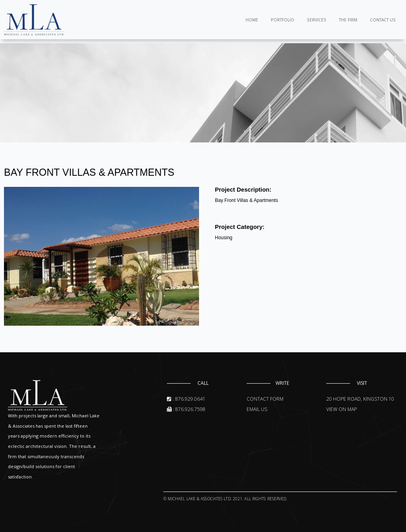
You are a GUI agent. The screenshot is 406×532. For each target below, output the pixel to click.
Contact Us (383, 20)
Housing (224, 238)
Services (317, 20)
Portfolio (282, 20)
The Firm (348, 20)
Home (252, 20)
